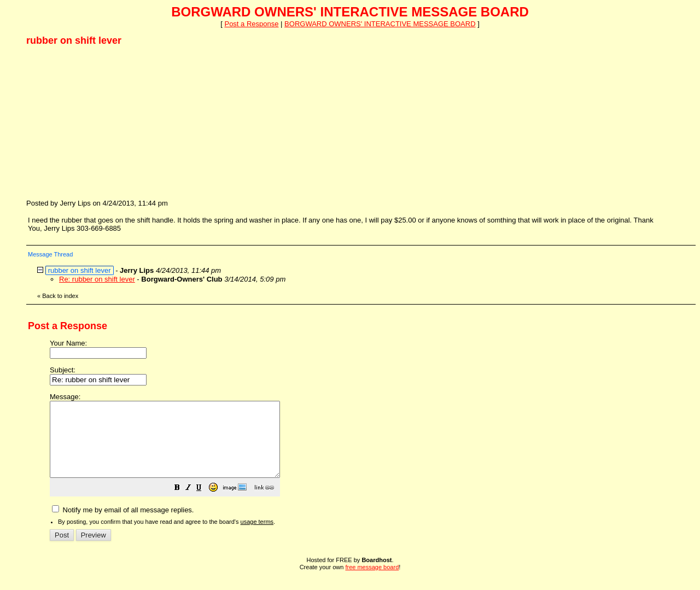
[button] (205, 504)
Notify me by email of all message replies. (123, 525)
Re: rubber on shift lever (97, 279)
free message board (372, 582)
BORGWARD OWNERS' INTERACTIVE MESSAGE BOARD (380, 24)
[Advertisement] (108, 122)
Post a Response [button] (251, 24)
